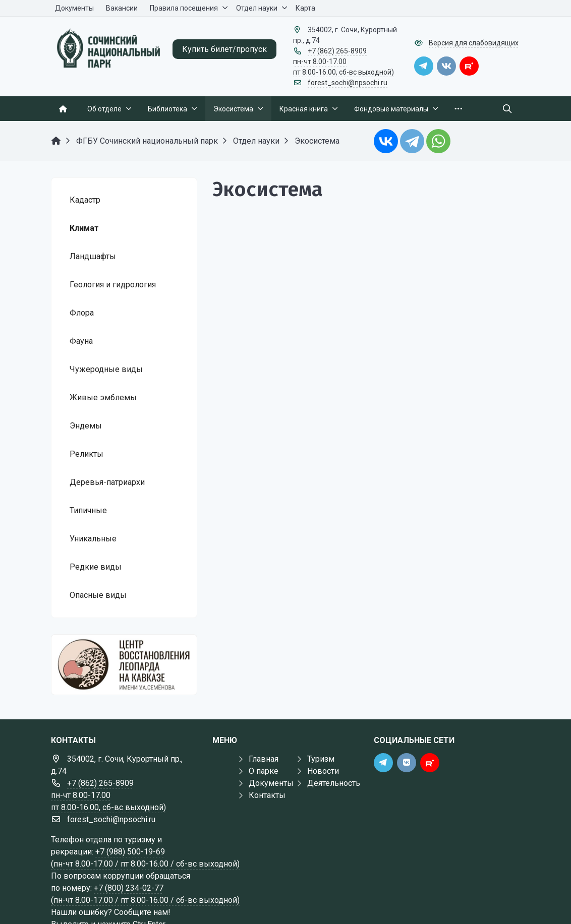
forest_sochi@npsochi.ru (348, 83)
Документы (271, 783)
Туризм (321, 759)
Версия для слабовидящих (474, 43)
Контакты (267, 795)
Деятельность (334, 783)
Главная (264, 759)
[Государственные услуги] (124, 665)
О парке (264, 771)
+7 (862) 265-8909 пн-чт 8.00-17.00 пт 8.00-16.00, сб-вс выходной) (344, 61)
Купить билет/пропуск (224, 49)
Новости (323, 771)
